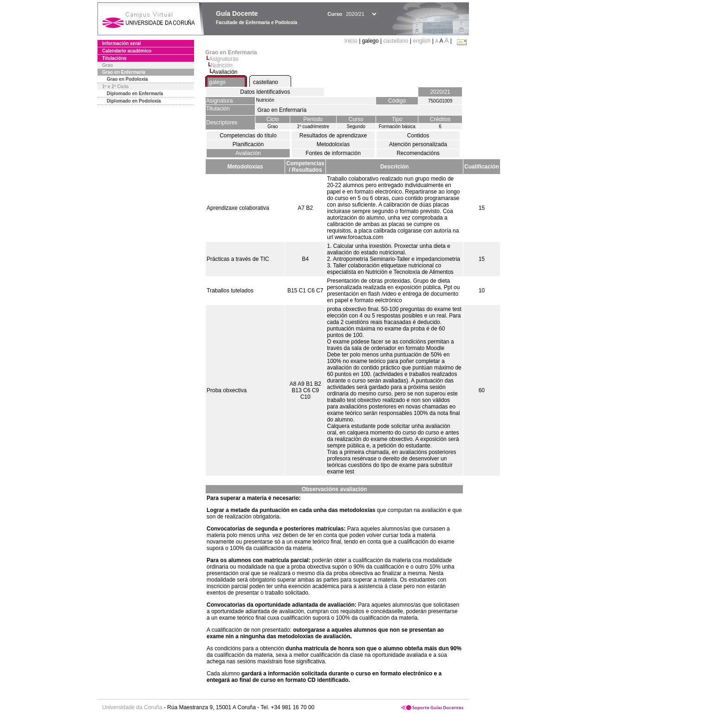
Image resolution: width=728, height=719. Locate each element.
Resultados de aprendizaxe (333, 136)
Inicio (352, 41)
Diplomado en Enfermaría (135, 94)
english (422, 41)
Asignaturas (224, 59)
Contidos (418, 136)
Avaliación (248, 153)
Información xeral (121, 43)
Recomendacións (418, 153)
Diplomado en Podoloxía (134, 101)
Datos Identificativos (265, 92)
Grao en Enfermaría (124, 72)
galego (217, 82)
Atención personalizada (418, 144)
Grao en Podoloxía (127, 79)
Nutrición (222, 65)
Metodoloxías (333, 144)
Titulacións (114, 58)
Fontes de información (333, 153)
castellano (396, 41)
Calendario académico (127, 51)
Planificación (248, 144)
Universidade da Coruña (132, 707)
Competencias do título (248, 136)
